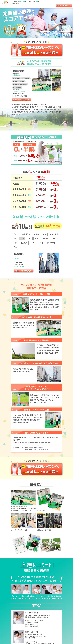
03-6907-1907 (19, 266)
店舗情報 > (17, 259)
